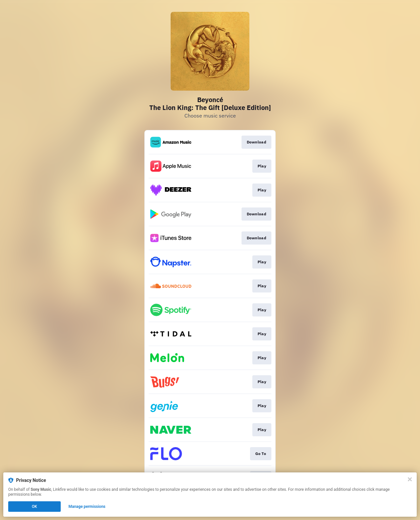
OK (34, 507)
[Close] (410, 479)
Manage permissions (87, 507)
